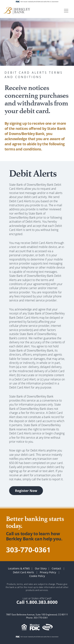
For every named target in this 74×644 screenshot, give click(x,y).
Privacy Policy (48, 572)
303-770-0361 (28, 550)
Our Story (41, 568)
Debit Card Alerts (23, 572)
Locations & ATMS (19, 568)
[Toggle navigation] (66, 11)
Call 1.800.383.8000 (37, 602)
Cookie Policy (37, 576)
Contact (56, 568)
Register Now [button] (26, 491)
